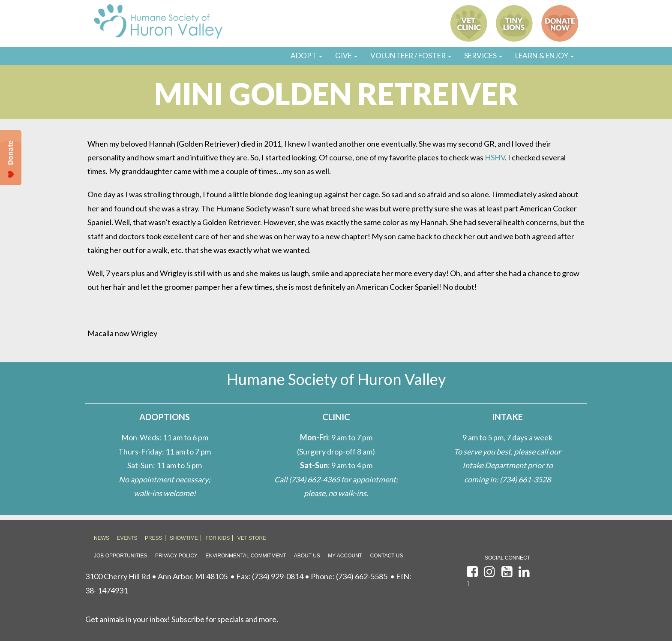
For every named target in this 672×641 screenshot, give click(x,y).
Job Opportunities (120, 556)
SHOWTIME (184, 538)
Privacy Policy (176, 556)
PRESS (154, 538)
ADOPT (306, 56)
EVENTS (127, 538)
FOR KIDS (218, 538)
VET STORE (252, 538)
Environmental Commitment (246, 556)
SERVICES (483, 56)
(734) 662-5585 (362, 576)
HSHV (495, 157)
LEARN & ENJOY (544, 56)
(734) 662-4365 (314, 479)
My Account (345, 556)
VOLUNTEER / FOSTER (411, 56)
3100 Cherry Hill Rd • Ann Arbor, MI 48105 (156, 576)
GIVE (346, 56)
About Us (307, 556)
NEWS (102, 538)
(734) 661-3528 (525, 479)
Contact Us (387, 556)
